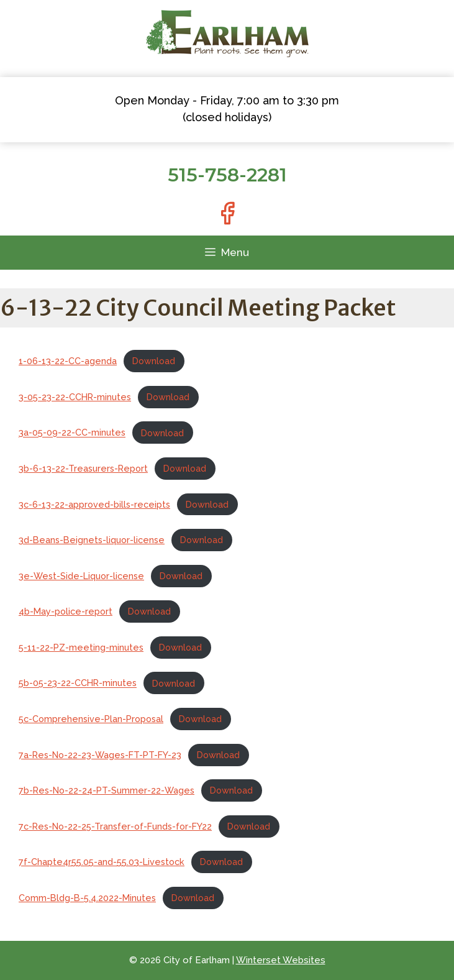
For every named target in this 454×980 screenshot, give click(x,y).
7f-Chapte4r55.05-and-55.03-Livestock (102, 862)
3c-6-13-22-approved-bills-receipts (94, 504)
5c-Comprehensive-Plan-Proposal (91, 719)
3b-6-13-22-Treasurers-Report (83, 468)
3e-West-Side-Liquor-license (81, 576)
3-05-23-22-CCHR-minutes (75, 397)
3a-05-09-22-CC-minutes (72, 433)
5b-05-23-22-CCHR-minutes (78, 683)
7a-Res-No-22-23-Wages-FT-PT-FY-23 (100, 755)
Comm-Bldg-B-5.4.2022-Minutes (87, 898)
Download (154, 361)
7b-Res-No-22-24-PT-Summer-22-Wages (107, 790)
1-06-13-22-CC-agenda (68, 361)
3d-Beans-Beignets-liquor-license (92, 540)
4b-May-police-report (66, 611)
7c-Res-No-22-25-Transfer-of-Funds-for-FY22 (115, 826)
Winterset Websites (281, 960)
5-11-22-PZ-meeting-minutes (81, 647)
